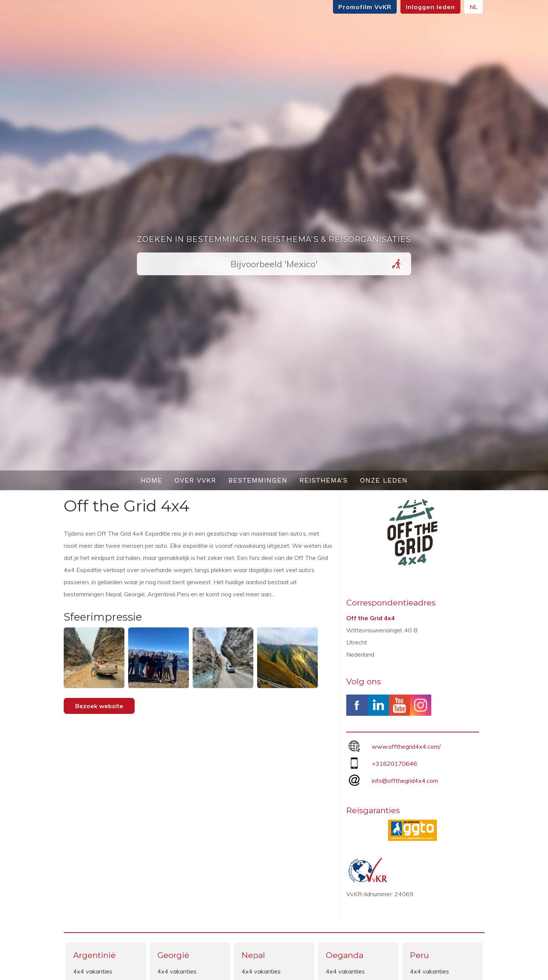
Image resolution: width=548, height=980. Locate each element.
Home (151, 480)
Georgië (173, 955)
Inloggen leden (430, 7)
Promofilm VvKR (365, 7)
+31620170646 (394, 764)
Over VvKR (195, 480)
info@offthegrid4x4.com (405, 781)
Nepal (253, 955)
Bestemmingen (258, 480)
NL (473, 7)
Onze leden (384, 480)
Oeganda (345, 955)
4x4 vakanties (93, 971)
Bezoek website (99, 706)
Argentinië (94, 955)
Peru (419, 955)
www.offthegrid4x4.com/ (406, 746)
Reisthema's (324, 480)
